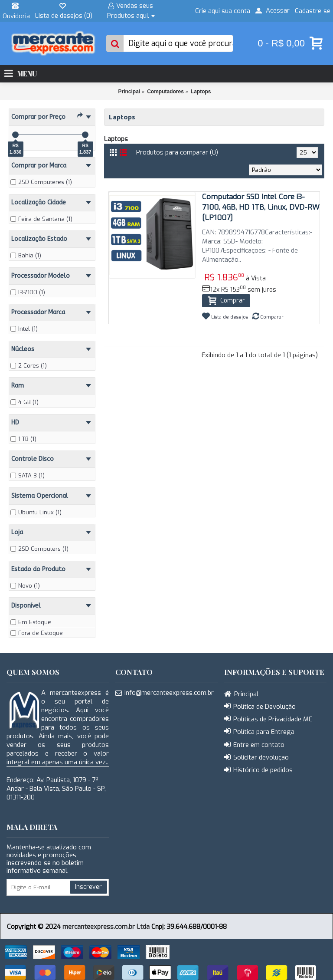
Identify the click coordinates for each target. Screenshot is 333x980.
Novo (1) (25, 586)
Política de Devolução (260, 707)
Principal (129, 92)
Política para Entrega (259, 732)
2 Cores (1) (29, 366)
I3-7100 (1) (28, 292)
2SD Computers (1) (39, 549)
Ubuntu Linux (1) (36, 512)
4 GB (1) (24, 402)
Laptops (201, 92)
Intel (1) (24, 329)
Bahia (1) (26, 255)
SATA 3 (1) (28, 475)
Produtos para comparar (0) (177, 152)
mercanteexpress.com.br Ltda (106, 927)
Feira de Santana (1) (41, 219)
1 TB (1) (23, 439)
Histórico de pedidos (258, 770)
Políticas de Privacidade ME (268, 719)
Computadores (165, 92)
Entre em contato (254, 745)
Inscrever (88, 887)
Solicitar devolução (256, 758)
